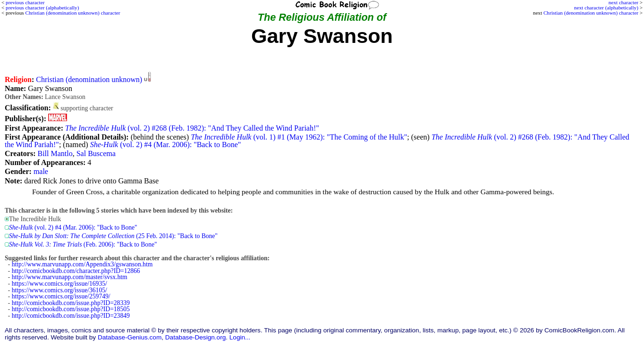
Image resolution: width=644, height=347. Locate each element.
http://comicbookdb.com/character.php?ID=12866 (76, 271)
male (41, 171)
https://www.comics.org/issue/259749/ (61, 296)
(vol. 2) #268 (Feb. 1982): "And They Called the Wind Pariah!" (192, 128)
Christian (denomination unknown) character (591, 13)
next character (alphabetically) (606, 8)
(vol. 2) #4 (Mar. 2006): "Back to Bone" (166, 145)
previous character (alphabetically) (42, 8)
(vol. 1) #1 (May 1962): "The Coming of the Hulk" (299, 137)
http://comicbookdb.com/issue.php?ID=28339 (71, 303)
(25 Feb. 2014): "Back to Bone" (113, 236)
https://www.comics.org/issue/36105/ (59, 290)
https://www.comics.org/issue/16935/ (59, 284)
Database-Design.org (195, 337)
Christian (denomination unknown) (89, 79)
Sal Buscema (96, 153)
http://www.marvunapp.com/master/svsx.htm (70, 277)
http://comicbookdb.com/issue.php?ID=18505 (71, 309)
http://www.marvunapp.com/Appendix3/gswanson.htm (82, 264)
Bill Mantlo (55, 153)
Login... (240, 337)
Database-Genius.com (130, 337)
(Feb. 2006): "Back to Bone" (83, 244)
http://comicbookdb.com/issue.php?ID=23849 (71, 316)
